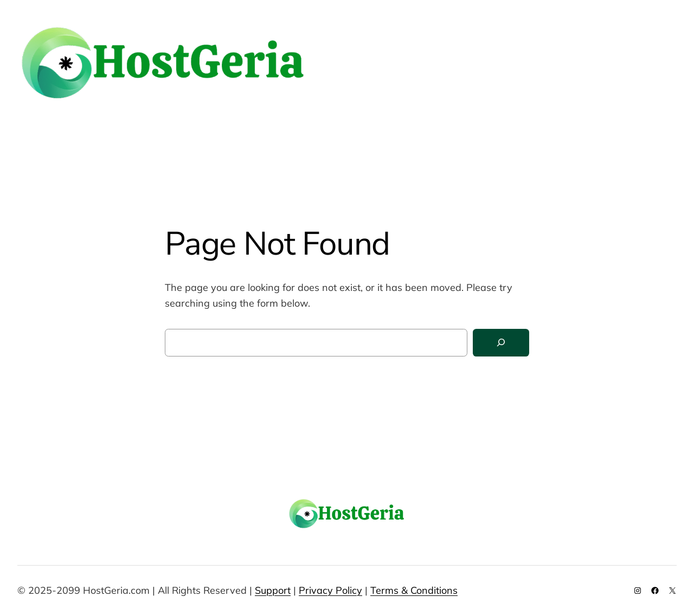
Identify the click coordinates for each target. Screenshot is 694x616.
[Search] (501, 343)
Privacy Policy (330, 590)
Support (273, 590)
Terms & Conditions (414, 590)
